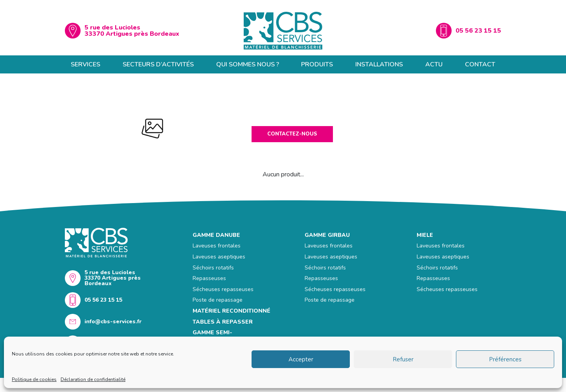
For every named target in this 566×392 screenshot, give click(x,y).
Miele (425, 235)
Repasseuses (209, 278)
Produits (317, 64)
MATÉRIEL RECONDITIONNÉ (232, 311)
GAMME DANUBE (216, 235)
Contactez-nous (292, 134)
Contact (480, 64)
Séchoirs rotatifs (213, 268)
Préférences (505, 359)
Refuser (403, 359)
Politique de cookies (34, 379)
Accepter (301, 359)
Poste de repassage (218, 300)
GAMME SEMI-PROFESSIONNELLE (220, 336)
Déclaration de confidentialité (93, 379)
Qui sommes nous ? (248, 64)
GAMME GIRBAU (327, 235)
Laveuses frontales (217, 246)
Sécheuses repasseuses (223, 289)
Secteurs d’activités (158, 64)
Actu (434, 64)
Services (85, 64)
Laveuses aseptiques (219, 257)
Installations (379, 64)
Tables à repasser (223, 322)
